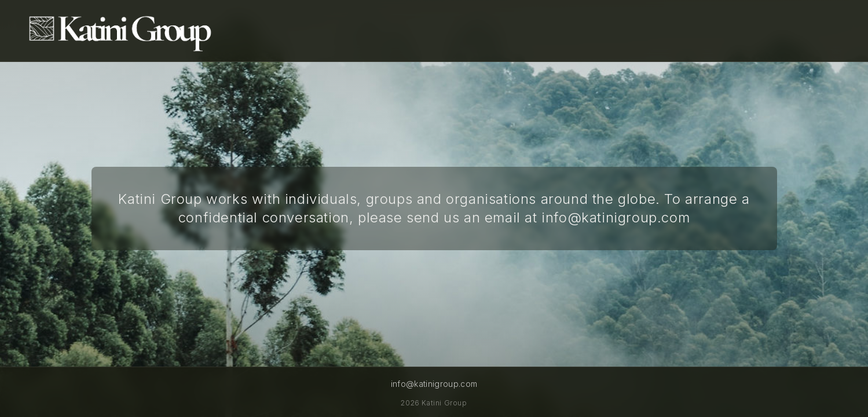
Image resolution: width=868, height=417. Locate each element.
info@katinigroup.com (616, 217)
